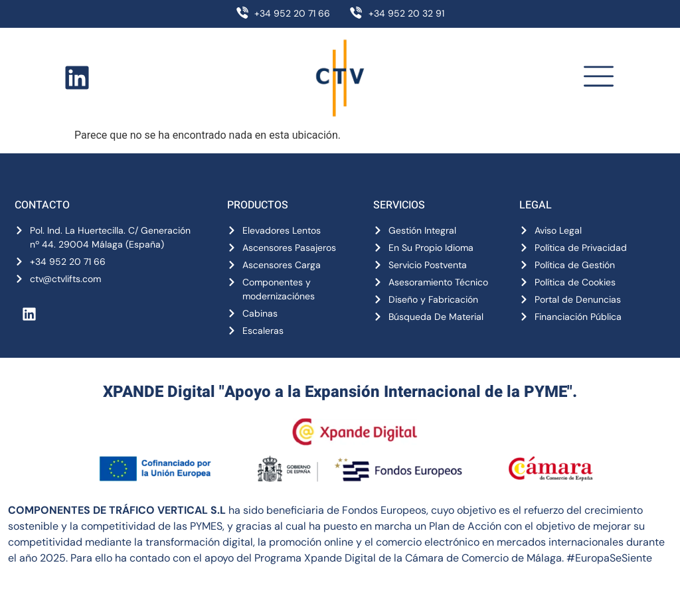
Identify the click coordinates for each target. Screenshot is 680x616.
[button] (598, 78)
